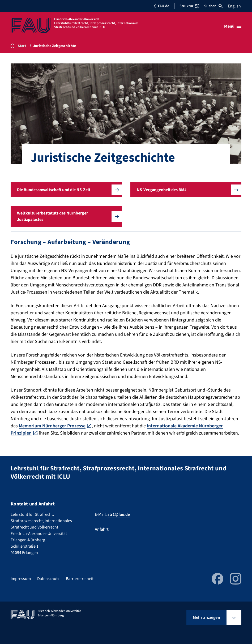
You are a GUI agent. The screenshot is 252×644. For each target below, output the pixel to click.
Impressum (21, 579)
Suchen (213, 6)
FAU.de (161, 6)
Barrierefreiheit (80, 579)
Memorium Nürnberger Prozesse (52, 426)
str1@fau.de (119, 514)
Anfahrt (102, 529)
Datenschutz (48, 579)
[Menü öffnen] (233, 26)
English (234, 6)
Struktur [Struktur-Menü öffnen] (189, 6)
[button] (66, 190)
